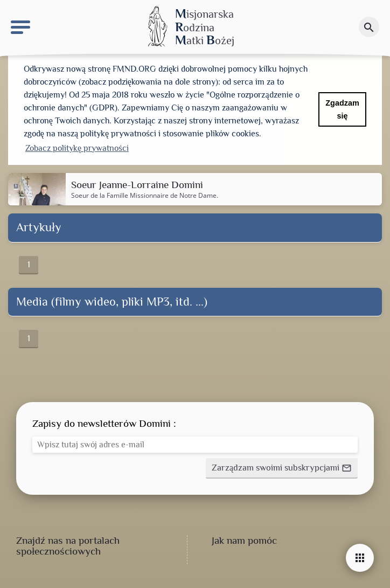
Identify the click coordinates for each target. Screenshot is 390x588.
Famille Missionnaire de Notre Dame (162, 195)
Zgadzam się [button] (342, 109)
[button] (282, 468)
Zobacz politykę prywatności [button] (77, 148)
